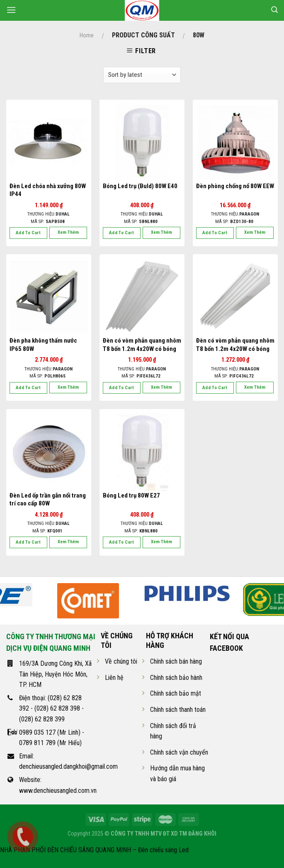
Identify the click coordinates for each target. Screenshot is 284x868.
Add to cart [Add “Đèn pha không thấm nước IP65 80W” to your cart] (28, 388)
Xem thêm (68, 232)
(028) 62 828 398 (57, 708)
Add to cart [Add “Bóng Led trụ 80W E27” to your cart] (122, 542)
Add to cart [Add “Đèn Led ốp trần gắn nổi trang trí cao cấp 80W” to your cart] (28, 542)
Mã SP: (48, 222)
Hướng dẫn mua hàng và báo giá (177, 774)
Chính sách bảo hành (176, 678)
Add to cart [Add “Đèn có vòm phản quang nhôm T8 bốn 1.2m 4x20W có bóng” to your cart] (122, 388)
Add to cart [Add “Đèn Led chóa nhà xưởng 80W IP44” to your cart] (28, 233)
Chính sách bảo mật (176, 693)
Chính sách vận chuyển (179, 752)
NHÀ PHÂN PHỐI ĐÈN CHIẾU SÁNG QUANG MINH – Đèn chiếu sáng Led (94, 850)
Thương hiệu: (49, 214)
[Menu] (11, 10)
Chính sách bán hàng (176, 661)
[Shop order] (142, 75)
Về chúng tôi (121, 661)
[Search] (274, 10)
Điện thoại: (33, 698)
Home (87, 35)
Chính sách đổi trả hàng (173, 731)
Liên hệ (114, 678)
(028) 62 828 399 (42, 719)
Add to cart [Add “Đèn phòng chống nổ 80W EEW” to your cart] (215, 233)
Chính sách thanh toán (178, 710)
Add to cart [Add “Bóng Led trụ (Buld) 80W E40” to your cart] (122, 233)
